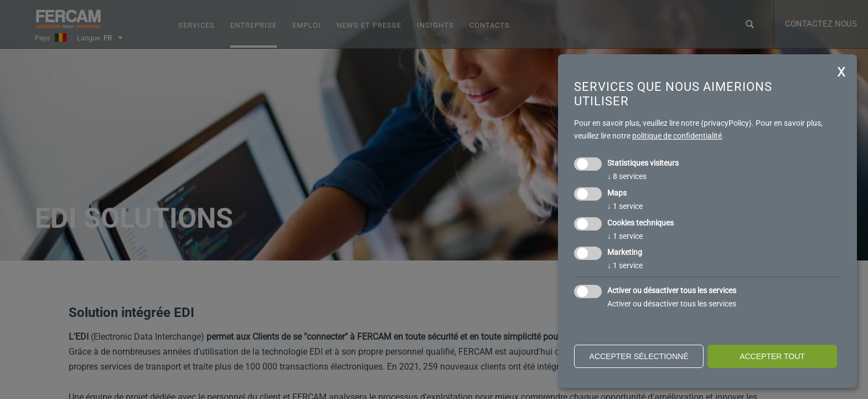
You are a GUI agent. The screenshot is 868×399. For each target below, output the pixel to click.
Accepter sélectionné (639, 356)
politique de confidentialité (677, 136)
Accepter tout (772, 356)
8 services (627, 176)
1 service (625, 206)
